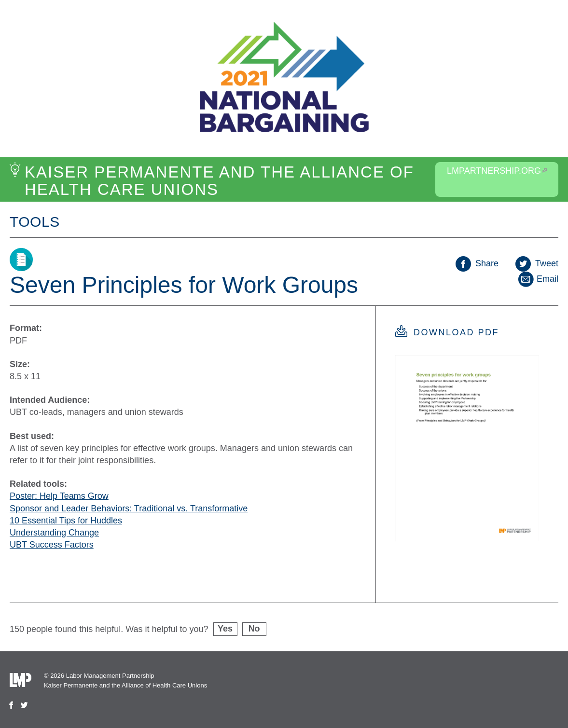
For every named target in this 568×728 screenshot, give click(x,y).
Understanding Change (54, 533)
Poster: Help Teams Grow (59, 496)
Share (477, 263)
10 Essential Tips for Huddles (66, 521)
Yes (225, 629)
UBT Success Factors (52, 545)
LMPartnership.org (497, 171)
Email (538, 279)
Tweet (537, 263)
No (254, 629)
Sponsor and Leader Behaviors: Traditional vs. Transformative (129, 508)
